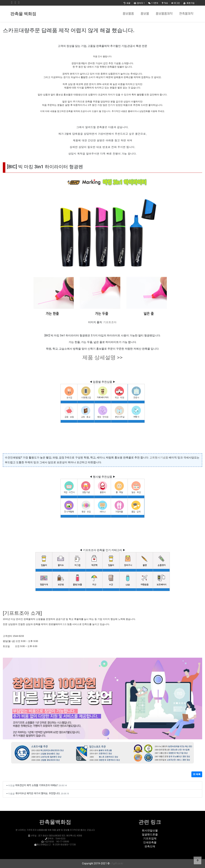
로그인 (176, 3)
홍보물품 (128, 14)
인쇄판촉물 (150, 842)
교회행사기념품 (159, 458)
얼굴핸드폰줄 (150, 834)
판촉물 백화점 (23, 14)
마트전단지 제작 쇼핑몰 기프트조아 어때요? (37, 785)
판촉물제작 (186, 14)
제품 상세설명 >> (102, 357)
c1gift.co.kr (117, 863)
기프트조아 (110, 322)
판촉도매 (150, 846)
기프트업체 (150, 838)
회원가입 (189, 3)
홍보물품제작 (164, 14)
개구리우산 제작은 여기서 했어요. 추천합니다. (38, 793)
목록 (197, 774)
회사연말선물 (150, 830)
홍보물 (145, 14)
